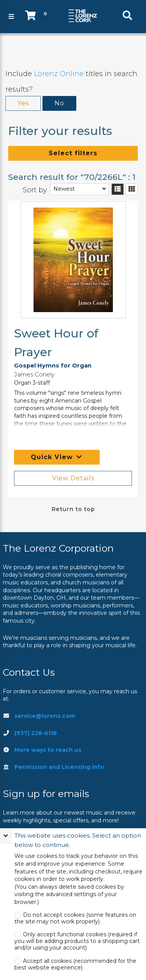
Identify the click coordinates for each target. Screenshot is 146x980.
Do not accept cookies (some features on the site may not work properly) (75, 918)
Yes (23, 103)
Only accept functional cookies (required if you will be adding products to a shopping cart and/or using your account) (77, 941)
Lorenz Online (59, 74)
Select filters (73, 153)
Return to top (73, 509)
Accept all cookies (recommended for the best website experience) (75, 964)
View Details (73, 478)
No (59, 103)
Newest (64, 189)
